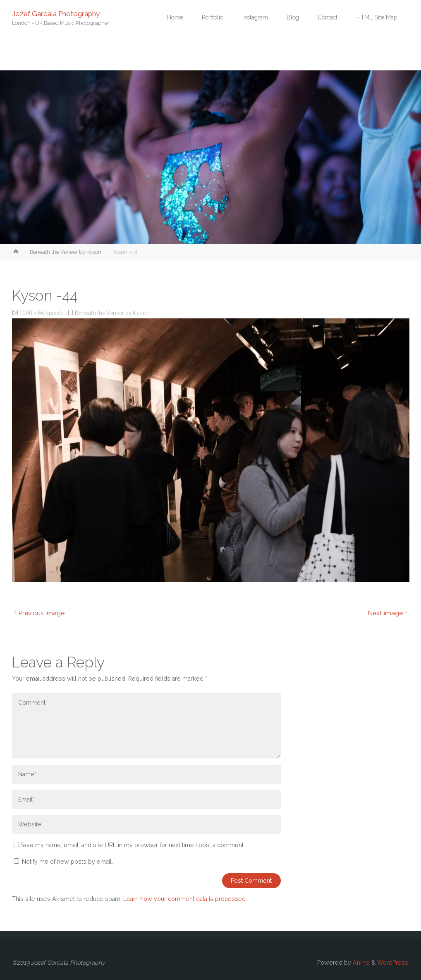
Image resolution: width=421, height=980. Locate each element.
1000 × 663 (34, 313)
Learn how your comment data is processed (184, 899)
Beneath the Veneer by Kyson (66, 252)
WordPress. (393, 963)
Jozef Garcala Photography (56, 13)
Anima (360, 963)
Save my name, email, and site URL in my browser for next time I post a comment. (129, 845)
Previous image (38, 613)
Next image (389, 613)
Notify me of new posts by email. (67, 862)
